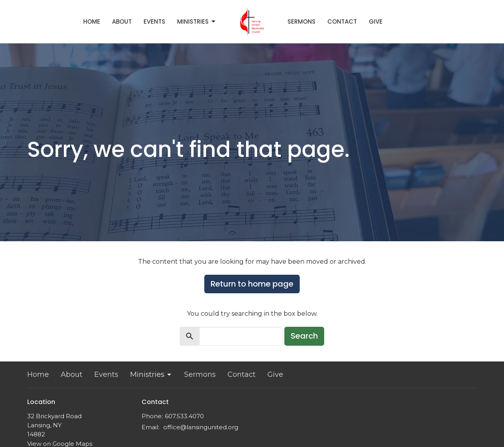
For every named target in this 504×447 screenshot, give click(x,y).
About (122, 21)
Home (92, 21)
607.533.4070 (184, 416)
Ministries (197, 21)
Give (376, 21)
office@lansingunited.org (201, 427)
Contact (342, 21)
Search (304, 336)
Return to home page (252, 284)
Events (154, 21)
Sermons (301, 21)
